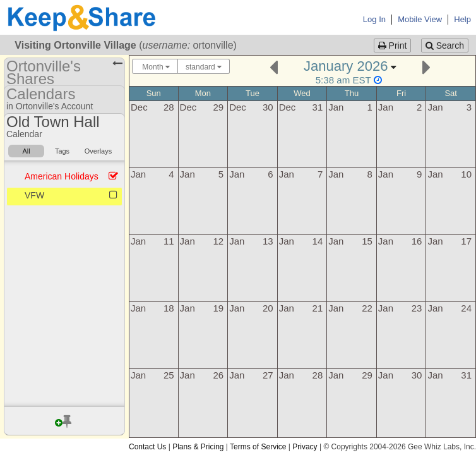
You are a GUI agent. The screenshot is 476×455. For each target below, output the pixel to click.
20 (268, 308)
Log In (374, 19)
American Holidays (62, 176)
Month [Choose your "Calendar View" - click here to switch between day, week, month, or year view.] (155, 67)
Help (462, 19)
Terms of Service (258, 447)
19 (218, 308)
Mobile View (420, 19)
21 (318, 308)
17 (466, 241)
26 (218, 375)
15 (367, 241)
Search (445, 45)
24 (466, 308)
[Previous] (274, 66)
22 (367, 308)
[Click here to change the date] (350, 72)
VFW (34, 195)
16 (417, 241)
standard (204, 67)
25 (169, 375)
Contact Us (147, 447)
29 (218, 107)
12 (218, 241)
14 (318, 241)
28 (169, 107)
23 (417, 308)
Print (393, 45)
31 (318, 107)
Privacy (305, 447)
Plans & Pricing (198, 447)
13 (268, 241)
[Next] (426, 66)
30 (268, 107)
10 (466, 174)
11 (169, 241)
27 (268, 375)
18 (169, 308)
